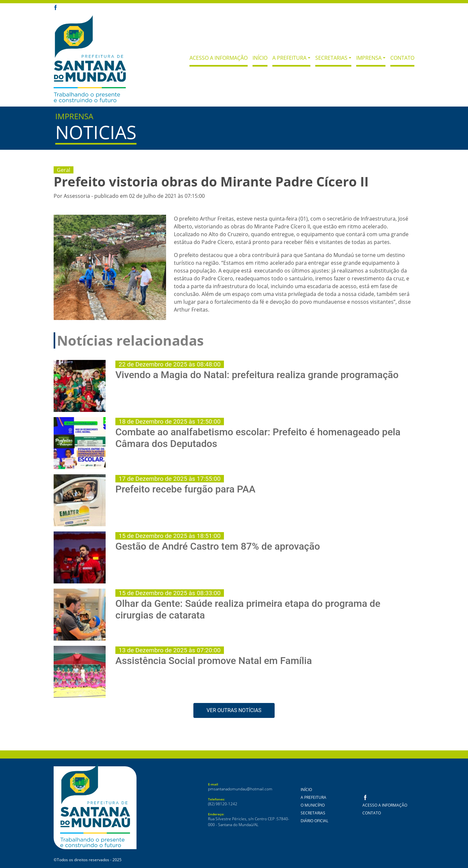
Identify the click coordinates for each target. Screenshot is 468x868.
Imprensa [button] (369, 58)
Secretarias (313, 813)
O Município (313, 805)
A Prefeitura (313, 797)
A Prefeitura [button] (289, 58)
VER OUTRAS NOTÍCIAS (234, 710)
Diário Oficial (314, 821)
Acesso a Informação (219, 58)
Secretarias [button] (331, 58)
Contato (402, 58)
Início (260, 58)
